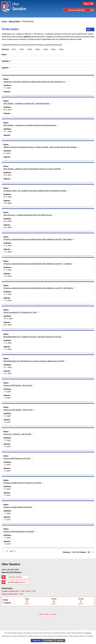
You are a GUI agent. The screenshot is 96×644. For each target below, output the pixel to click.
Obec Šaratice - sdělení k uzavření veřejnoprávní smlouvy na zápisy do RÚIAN (34, 169)
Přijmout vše (37, 641)
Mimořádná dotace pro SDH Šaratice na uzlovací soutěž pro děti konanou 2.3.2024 (35, 361)
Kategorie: (5, 49)
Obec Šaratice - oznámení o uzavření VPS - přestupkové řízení (28, 103)
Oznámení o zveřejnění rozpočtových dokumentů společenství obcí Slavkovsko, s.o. (36, 82)
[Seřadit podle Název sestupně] (8, 54)
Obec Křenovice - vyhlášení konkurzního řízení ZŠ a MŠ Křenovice (29, 215)
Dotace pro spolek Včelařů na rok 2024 (19, 507)
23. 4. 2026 (7, 227)
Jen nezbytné (49, 641)
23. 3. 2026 (7, 197)
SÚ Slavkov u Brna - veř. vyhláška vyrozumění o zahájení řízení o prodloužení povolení (37, 191)
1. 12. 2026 (7, 349)
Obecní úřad (14, 21)
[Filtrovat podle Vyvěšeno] (48, 65)
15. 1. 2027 (7, 374)
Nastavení (60, 641)
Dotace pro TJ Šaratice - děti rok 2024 (19, 434)
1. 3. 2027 (7, 398)
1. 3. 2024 (7, 392)
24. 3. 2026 (7, 221)
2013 (14, 49)
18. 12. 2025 (8, 319)
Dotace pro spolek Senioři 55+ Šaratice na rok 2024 (24, 483)
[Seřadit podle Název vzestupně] (8, 54)
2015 (22, 49)
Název (4, 54)
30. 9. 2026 (7, 325)
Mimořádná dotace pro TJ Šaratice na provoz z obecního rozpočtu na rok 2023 (34, 337)
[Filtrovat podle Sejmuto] (48, 73)
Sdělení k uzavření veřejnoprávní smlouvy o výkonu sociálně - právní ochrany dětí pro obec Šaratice (42, 147)
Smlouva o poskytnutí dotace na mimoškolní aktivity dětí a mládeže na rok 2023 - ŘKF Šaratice (40, 239)
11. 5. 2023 (7, 246)
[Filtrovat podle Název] (48, 58)
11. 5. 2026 (7, 252)
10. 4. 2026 (7, 203)
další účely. (88, 633)
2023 (38, 49)
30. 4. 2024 (7, 110)
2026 (61, 49)
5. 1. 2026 (7, 88)
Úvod (4, 21)
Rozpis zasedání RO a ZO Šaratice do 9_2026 (22, 312)
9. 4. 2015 (7, 153)
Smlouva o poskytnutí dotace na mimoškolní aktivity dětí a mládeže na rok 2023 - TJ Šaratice (39, 264)
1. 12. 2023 (7, 343)
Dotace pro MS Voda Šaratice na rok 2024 (20, 531)
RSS (90, 29)
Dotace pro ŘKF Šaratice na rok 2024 (19, 458)
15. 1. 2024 (7, 367)
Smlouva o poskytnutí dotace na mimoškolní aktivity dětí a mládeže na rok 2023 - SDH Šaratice (40, 288)
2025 (54, 49)
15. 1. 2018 (7, 131)
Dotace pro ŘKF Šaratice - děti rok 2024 (20, 385)
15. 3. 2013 (7, 175)
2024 (46, 49)
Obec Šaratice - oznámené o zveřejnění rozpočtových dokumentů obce (32, 125)
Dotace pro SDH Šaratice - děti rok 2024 (20, 410)
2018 (30, 49)
